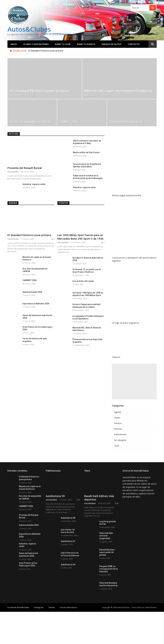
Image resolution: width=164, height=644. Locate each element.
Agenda (13, 203)
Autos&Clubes (29, 29)
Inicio (14, 44)
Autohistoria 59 (55, 513)
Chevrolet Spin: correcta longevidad (106, 558)
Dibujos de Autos (111, 44)
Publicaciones (120, 434)
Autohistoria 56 (68, 601)
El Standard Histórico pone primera (46, 51)
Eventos (63, 203)
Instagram (39, 629)
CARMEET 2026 (30, 280)
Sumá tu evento (86, 44)
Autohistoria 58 (68, 535)
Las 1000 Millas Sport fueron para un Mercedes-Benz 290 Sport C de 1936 (80, 237)
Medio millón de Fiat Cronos (86, 152)
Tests (117, 446)
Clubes (117, 418)
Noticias (14, 134)
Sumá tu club (63, 44)
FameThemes (151, 629)
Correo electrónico (68, 629)
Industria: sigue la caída (34, 184)
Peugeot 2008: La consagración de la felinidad (108, 591)
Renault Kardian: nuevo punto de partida (107, 574)
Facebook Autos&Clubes (18, 629)
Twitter (52, 629)
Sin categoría (120, 440)
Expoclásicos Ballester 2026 (36, 304)
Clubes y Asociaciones (36, 44)
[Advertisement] (134, 381)
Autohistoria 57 (68, 568)
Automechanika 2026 (32, 292)
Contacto (134, 44)
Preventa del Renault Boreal (25, 168)
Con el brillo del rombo (83, 281)
